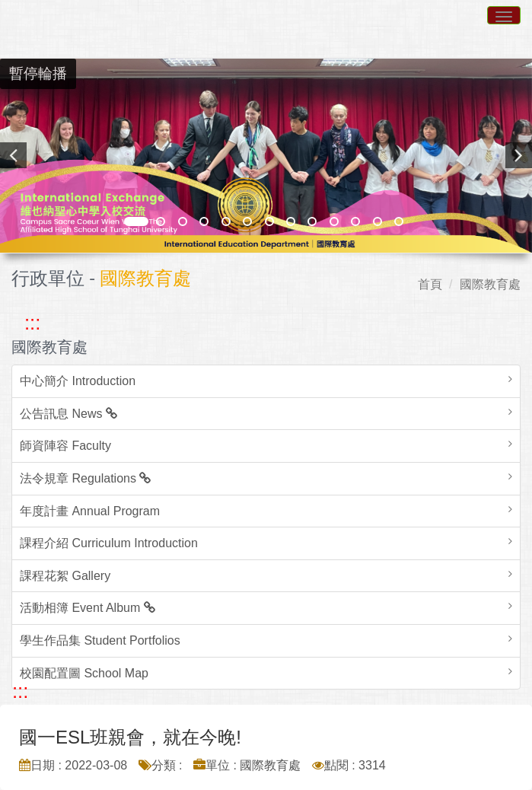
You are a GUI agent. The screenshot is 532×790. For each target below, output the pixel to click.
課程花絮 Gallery (65, 576)
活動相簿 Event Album (88, 608)
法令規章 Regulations (85, 478)
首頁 (430, 284)
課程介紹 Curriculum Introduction (109, 543)
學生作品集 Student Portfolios (100, 640)
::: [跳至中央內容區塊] (20, 691)
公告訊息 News (68, 414)
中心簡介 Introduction (78, 381)
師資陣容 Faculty (65, 446)
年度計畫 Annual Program (90, 511)
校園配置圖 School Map (84, 673)
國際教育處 (490, 284)
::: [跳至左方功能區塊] (32, 323)
